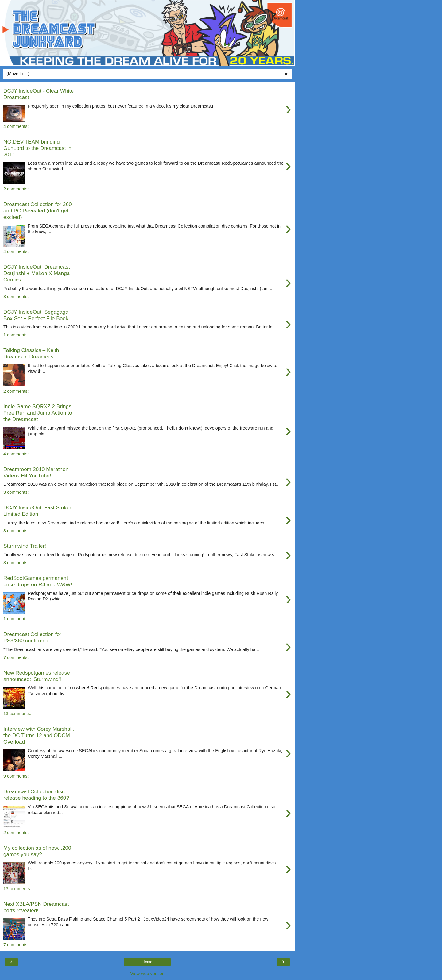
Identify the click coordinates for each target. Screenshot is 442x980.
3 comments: (16, 297)
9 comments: (16, 776)
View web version (147, 974)
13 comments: (17, 714)
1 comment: (15, 335)
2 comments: (16, 189)
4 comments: (16, 126)
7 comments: (16, 657)
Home (147, 962)
